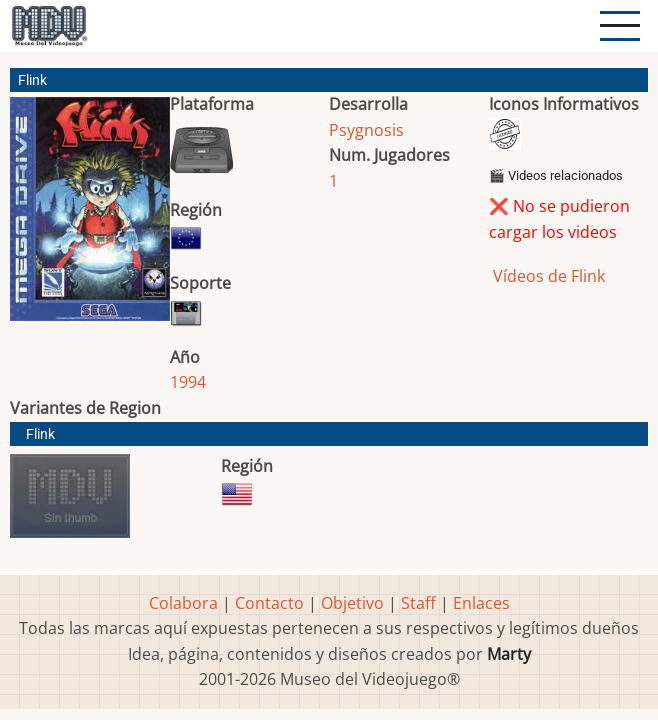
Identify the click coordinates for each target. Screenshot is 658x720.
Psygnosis (366, 130)
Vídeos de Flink (547, 276)
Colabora (183, 603)
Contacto (269, 603)
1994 (188, 382)
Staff (418, 603)
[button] (90, 217)
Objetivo (352, 603)
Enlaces (481, 603)
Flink (40, 434)
